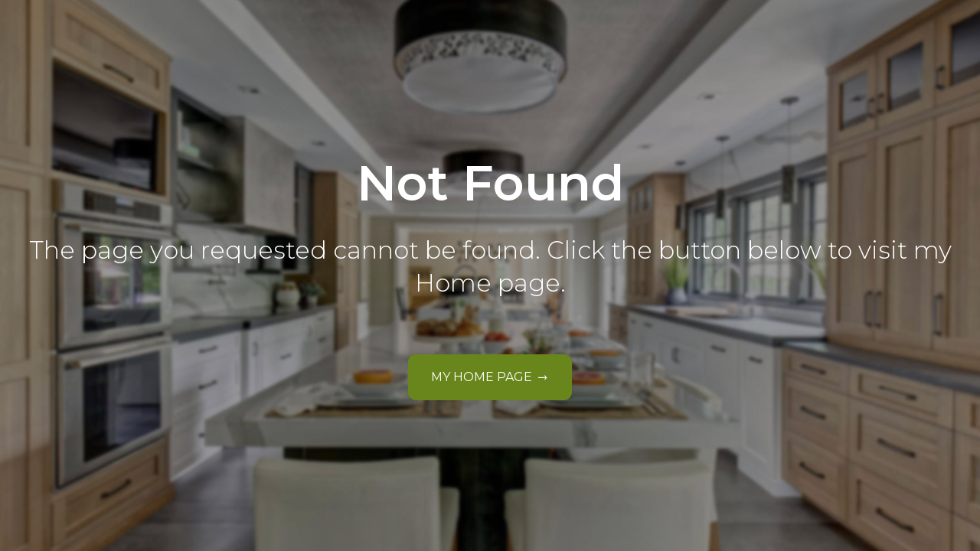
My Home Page (482, 377)
